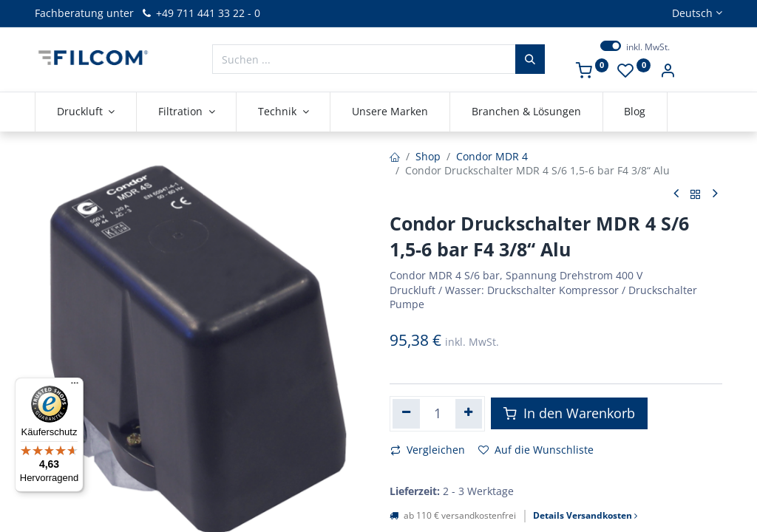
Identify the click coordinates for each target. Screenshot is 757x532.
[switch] (611, 46)
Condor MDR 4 (492, 156)
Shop (428, 156)
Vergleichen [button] (428, 450)
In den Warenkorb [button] (569, 413)
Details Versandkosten (585, 516)
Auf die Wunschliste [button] (536, 450)
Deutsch (692, 13)
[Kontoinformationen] (668, 72)
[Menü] (75, 386)
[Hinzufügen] (469, 414)
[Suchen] (530, 59)
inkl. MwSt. (648, 47)
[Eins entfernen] (406, 414)
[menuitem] (390, 112)
